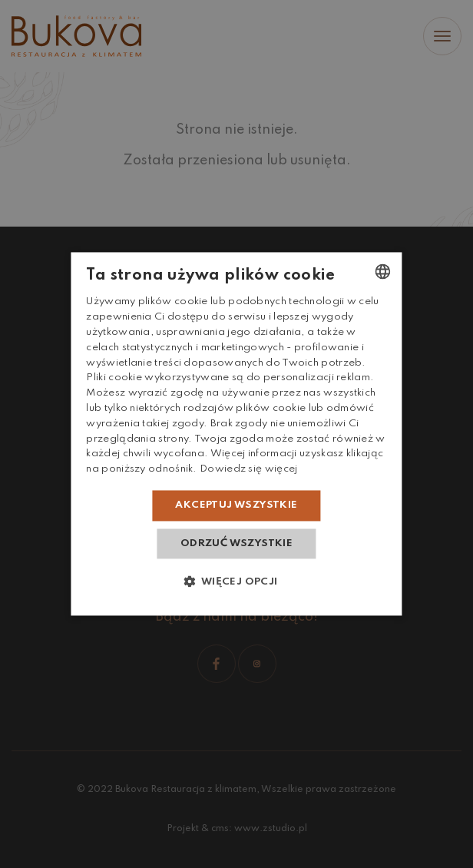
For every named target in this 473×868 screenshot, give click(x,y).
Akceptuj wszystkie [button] (236, 505)
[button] (236, 582)
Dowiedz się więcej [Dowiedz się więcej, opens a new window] (248, 470)
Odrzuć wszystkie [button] (237, 543)
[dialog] (236, 434)
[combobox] (383, 271)
